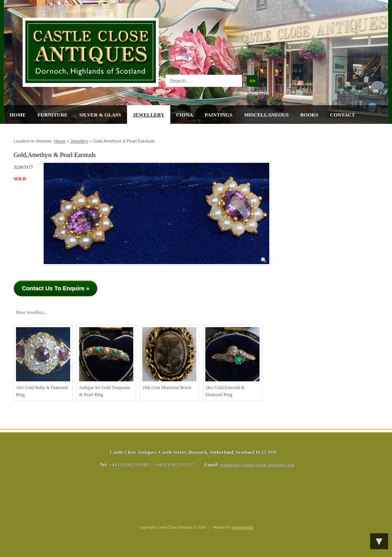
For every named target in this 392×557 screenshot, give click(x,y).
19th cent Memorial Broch (169, 359)
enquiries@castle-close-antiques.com (257, 465)
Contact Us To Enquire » (56, 288)
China (185, 115)
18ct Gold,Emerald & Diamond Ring (232, 362)
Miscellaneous (266, 115)
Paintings (218, 115)
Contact (343, 115)
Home (18, 115)
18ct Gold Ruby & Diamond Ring (43, 362)
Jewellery (149, 115)
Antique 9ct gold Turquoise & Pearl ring (106, 362)
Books (309, 115)
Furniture (52, 115)
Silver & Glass (100, 115)
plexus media (243, 527)
